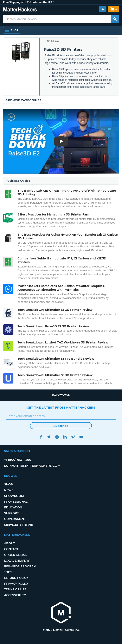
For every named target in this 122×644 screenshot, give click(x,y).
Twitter (49, 437)
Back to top (61, 395)
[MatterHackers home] (61, 613)
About (9, 543)
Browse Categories (25, 100)
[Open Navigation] (12, 30)
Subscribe (61, 426)
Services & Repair (19, 525)
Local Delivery (17, 561)
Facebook (41, 437)
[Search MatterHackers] (115, 19)
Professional (16, 502)
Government (15, 519)
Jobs (8, 572)
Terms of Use (15, 589)
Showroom (14, 496)
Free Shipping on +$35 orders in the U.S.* (28, 2)
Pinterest (73, 437)
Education (13, 507)
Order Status (16, 555)
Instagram (57, 437)
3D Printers (53, 41)
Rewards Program (20, 566)
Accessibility (15, 595)
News (9, 490)
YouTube (81, 437)
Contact (11, 549)
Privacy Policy (16, 584)
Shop (8, 484)
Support (11, 513)
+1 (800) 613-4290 (18, 460)
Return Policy (16, 578)
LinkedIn (65, 437)
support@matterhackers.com (32, 466)
